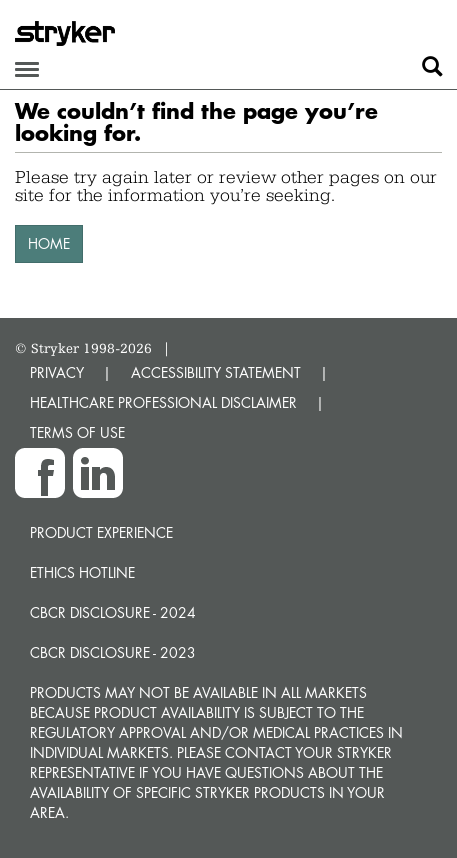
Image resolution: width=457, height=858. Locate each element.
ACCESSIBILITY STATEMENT (216, 372)
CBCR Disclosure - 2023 (113, 652)
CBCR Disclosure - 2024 (113, 612)
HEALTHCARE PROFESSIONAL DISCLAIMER (163, 402)
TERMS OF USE (77, 432)
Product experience (101, 532)
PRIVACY (57, 372)
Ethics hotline (82, 572)
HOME (49, 243)
